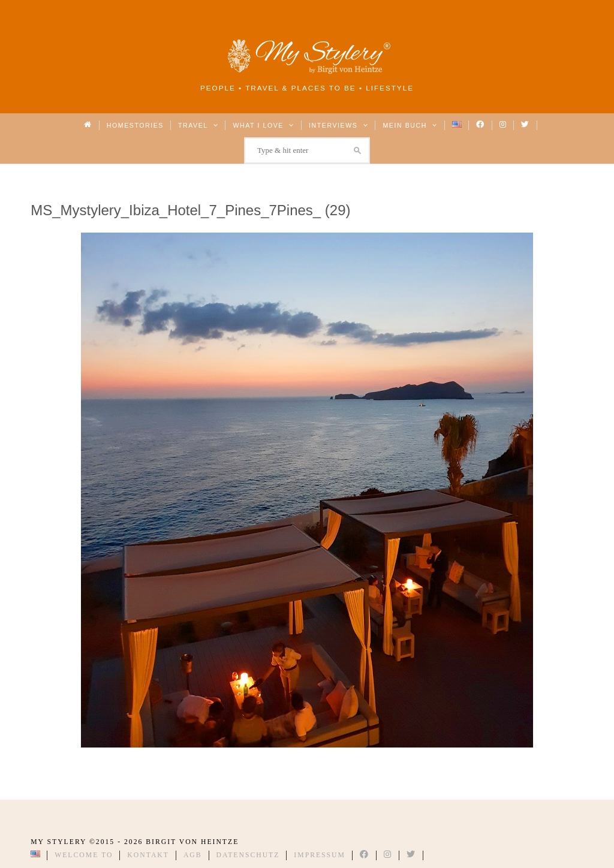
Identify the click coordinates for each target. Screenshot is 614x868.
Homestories (135, 125)
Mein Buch (410, 125)
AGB (193, 855)
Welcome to (84, 855)
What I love (264, 125)
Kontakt (148, 855)
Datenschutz (248, 855)
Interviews (338, 125)
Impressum (320, 855)
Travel (198, 125)
